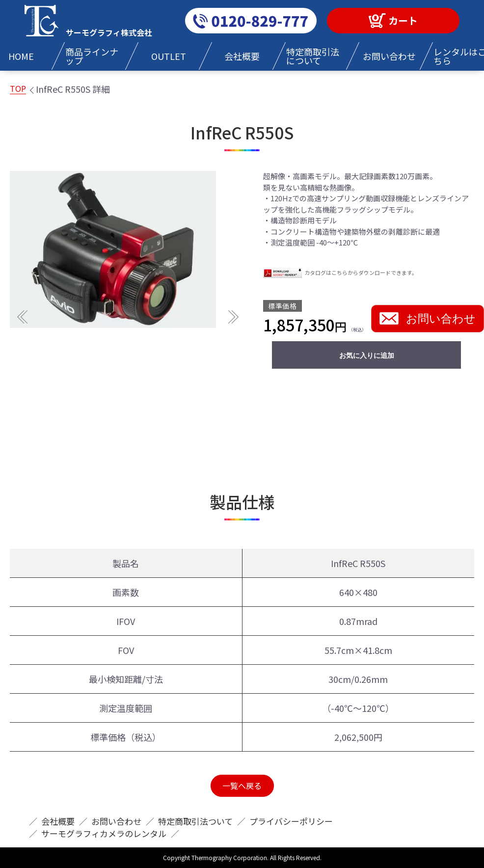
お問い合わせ (428, 319)
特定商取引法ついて (195, 821)
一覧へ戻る (242, 786)
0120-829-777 (251, 21)
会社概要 (58, 821)
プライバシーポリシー (291, 821)
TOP (18, 89)
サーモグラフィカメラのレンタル (104, 833)
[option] (128, 249)
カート (403, 20)
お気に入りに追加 (367, 355)
